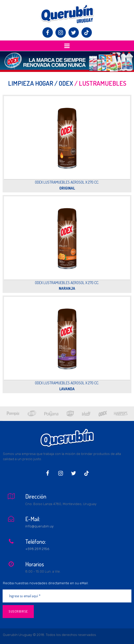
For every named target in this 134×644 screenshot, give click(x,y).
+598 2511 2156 (37, 549)
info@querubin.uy (39, 526)
